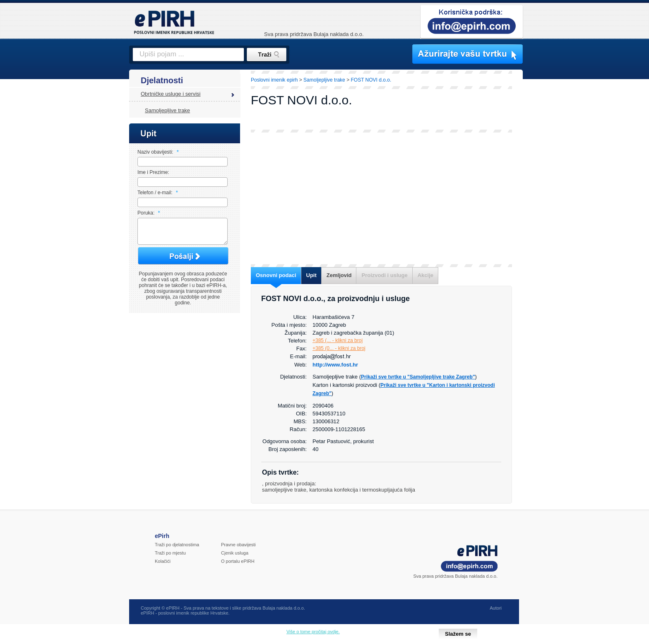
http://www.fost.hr (335, 365)
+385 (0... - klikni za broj (339, 348)
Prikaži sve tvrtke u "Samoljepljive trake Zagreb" (418, 377)
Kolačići (163, 561)
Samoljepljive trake (167, 110)
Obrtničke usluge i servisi (171, 94)
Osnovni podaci (276, 275)
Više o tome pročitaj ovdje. (313, 632)
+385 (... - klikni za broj (338, 340)
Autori (496, 608)
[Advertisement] (559, 213)
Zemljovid (339, 275)
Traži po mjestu (170, 553)
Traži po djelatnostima (177, 545)
